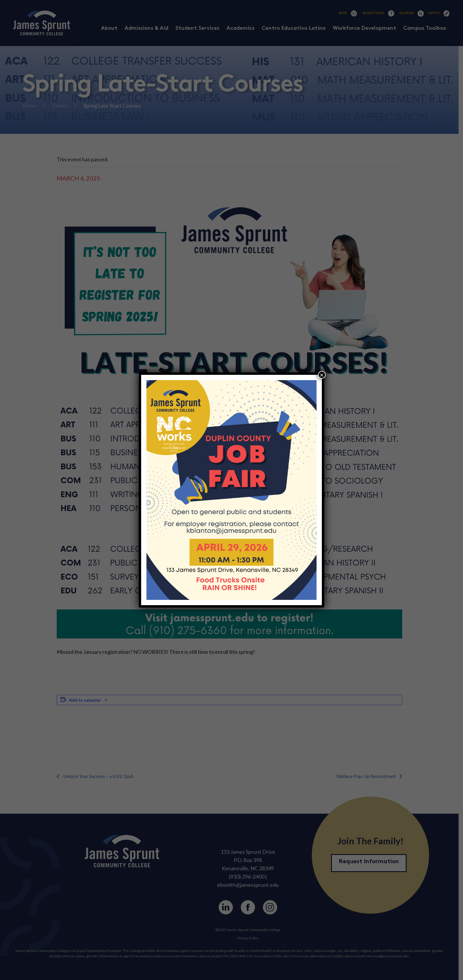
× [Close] (322, 375)
